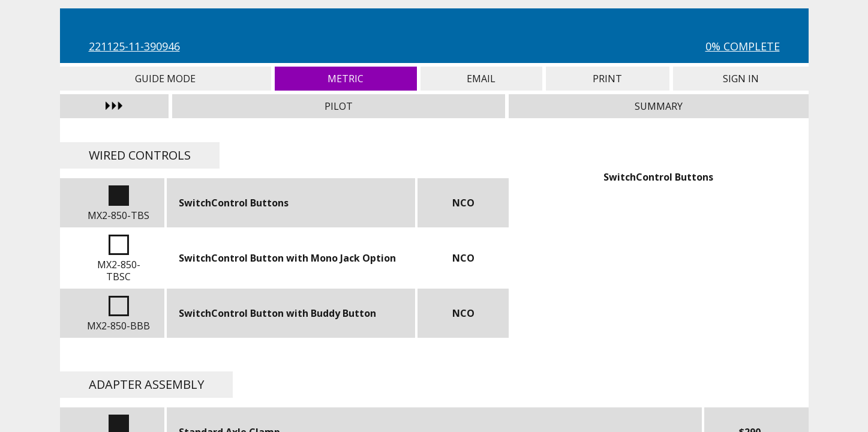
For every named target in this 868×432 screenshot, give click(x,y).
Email (481, 79)
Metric (346, 79)
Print (608, 79)
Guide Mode (166, 79)
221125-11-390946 (134, 46)
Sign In (741, 79)
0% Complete (743, 46)
